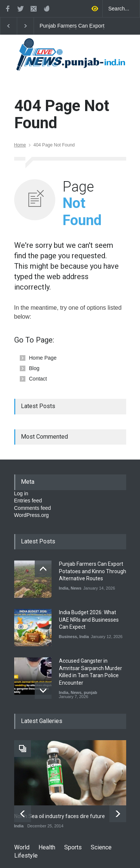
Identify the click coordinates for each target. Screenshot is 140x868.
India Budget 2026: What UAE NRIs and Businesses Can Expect (89, 620)
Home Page (43, 358)
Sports (73, 847)
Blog (34, 368)
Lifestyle (26, 856)
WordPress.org (32, 515)
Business (68, 637)
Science (101, 847)
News (76, 588)
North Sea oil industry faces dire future (60, 816)
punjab (90, 692)
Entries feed (28, 501)
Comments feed (33, 508)
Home (20, 145)
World (22, 847)
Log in (21, 493)
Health (47, 847)
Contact (38, 379)
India (64, 588)
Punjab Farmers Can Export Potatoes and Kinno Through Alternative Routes (73, 26)
